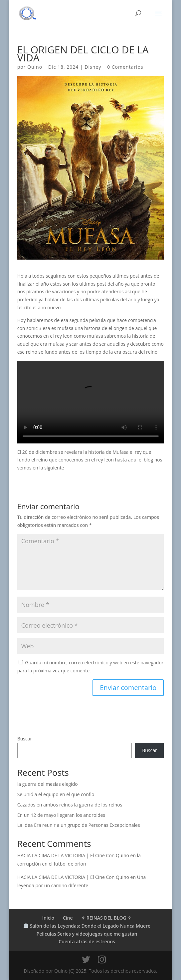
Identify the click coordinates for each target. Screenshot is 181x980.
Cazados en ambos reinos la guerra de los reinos (70, 805)
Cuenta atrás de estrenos (87, 941)
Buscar (25, 739)
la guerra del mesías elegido (48, 784)
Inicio (48, 918)
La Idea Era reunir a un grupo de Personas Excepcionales (79, 825)
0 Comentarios (125, 67)
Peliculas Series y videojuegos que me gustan (87, 934)
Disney (93, 67)
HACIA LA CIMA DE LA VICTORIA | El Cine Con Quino (73, 855)
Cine (68, 918)
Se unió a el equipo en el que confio (56, 794)
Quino (35, 67)
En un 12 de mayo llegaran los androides (61, 815)
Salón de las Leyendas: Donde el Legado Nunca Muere (87, 926)
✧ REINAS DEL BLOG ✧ (106, 918)
